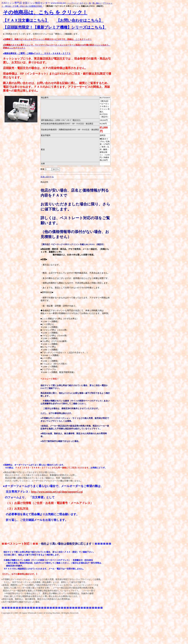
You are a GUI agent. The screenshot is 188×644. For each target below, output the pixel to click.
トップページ (73, 3)
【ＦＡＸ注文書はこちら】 (26, 20)
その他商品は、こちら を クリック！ (45, 12)
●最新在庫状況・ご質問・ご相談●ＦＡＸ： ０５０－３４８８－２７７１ (37, 53)
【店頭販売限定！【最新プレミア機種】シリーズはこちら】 (55, 27)
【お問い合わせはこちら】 (80, 20)
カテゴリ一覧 (85, 3)
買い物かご (97, 3)
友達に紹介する (47, 177)
